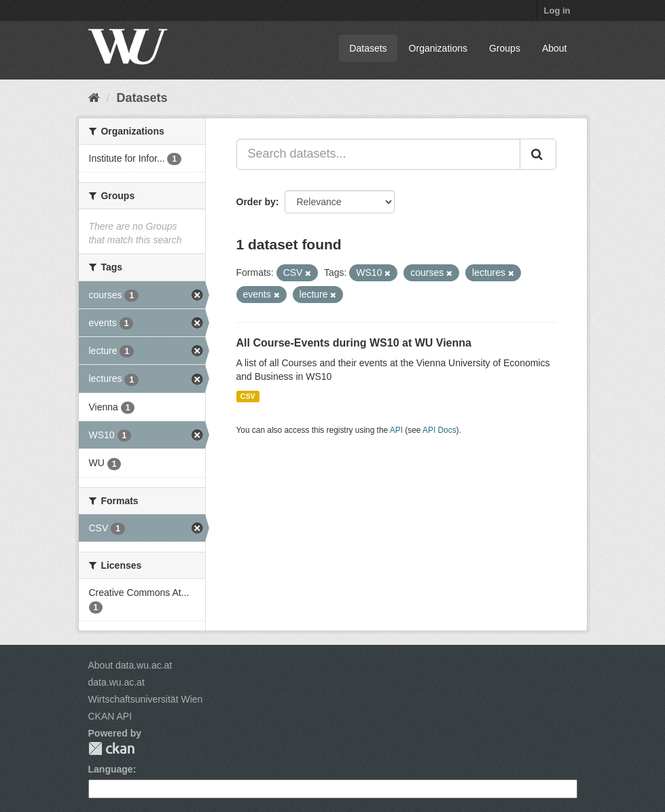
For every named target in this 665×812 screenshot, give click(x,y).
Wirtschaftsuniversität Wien (146, 699)
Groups (505, 48)
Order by (256, 202)
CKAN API (110, 716)
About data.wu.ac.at (130, 665)
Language (111, 769)
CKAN (111, 748)
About (555, 48)
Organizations (438, 48)
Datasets (368, 48)
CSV (248, 396)
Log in (557, 11)
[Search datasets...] (378, 154)
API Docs (439, 430)
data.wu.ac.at (116, 682)
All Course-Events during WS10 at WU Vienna (354, 343)
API (396, 430)
